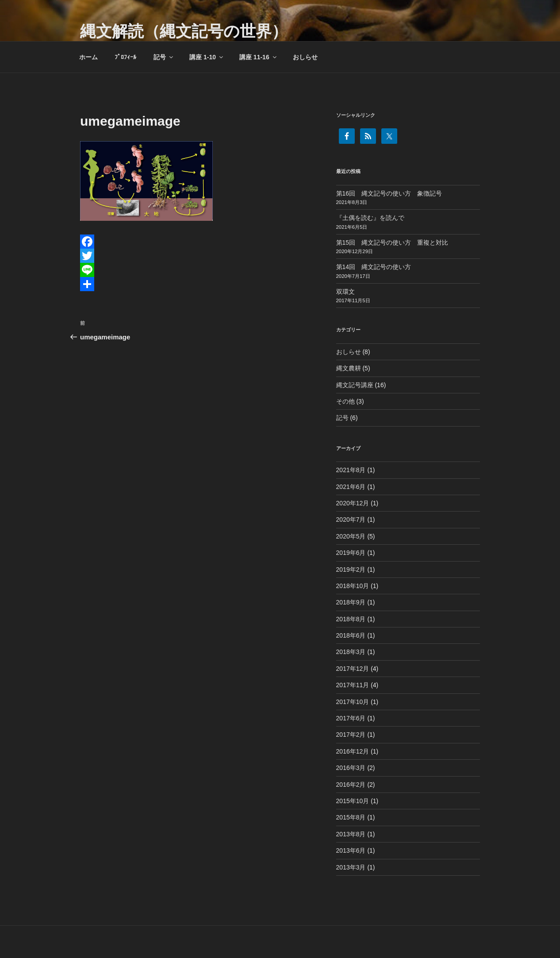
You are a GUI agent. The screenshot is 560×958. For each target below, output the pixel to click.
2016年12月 (353, 751)
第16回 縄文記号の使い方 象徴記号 (389, 193)
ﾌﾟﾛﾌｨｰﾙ (125, 57)
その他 (345, 401)
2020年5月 (351, 536)
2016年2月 (351, 785)
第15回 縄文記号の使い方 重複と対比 (392, 242)
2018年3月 (351, 652)
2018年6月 (351, 635)
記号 (164, 57)
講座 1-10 (207, 57)
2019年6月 (351, 553)
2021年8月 (351, 470)
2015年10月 (353, 801)
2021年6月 (351, 487)
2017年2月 (351, 735)
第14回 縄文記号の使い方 (374, 267)
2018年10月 (353, 586)
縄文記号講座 (355, 385)
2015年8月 (351, 817)
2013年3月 (351, 867)
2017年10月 (353, 702)
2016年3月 (351, 768)
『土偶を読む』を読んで (370, 218)
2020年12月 (353, 503)
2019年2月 (351, 569)
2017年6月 (351, 718)
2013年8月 (351, 834)
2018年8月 (351, 619)
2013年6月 (351, 850)
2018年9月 (351, 602)
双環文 (345, 292)
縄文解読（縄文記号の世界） (184, 31)
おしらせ (305, 57)
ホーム (88, 57)
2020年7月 (351, 519)
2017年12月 (353, 669)
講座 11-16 (259, 57)
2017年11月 (353, 685)
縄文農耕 (349, 368)
